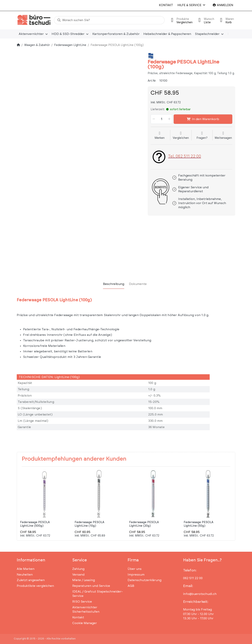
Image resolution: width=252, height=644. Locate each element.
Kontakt (166, 5)
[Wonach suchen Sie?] (109, 20)
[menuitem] (33, 34)
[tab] (114, 284)
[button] (153, 119)
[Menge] (161, 119)
